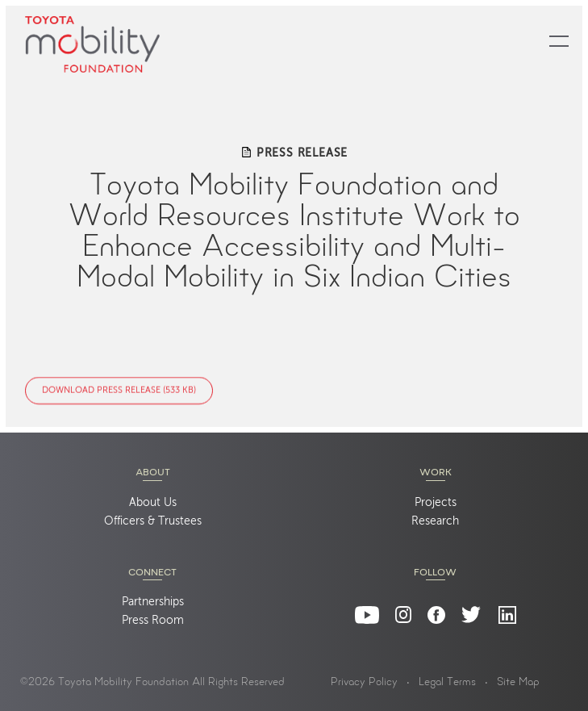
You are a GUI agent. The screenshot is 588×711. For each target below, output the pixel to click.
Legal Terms (447, 683)
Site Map (518, 683)
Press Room (153, 621)
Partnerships (153, 602)
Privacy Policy (364, 683)
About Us (153, 503)
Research (435, 521)
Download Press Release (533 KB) (119, 391)
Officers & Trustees (153, 521)
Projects (436, 503)
